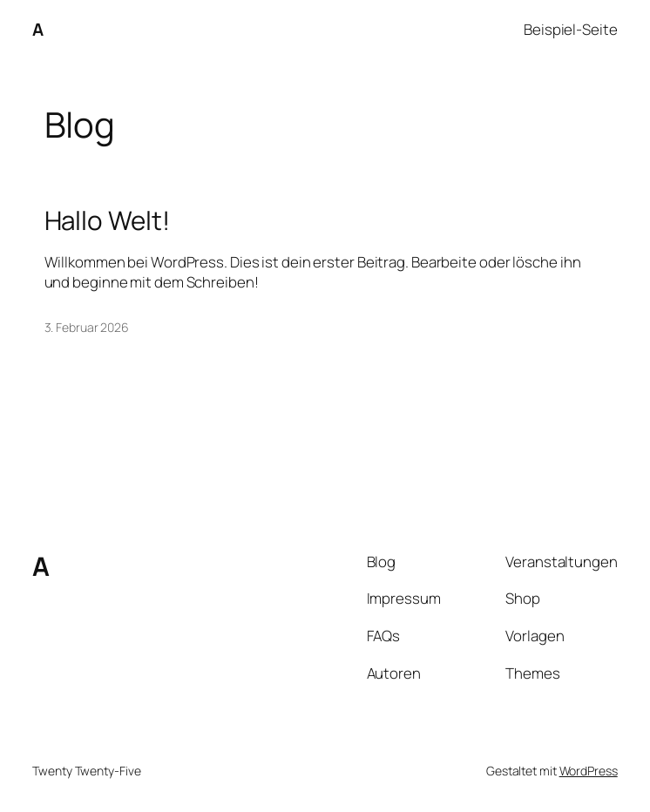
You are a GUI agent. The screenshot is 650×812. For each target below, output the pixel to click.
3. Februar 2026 (87, 327)
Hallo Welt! (107, 220)
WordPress (589, 771)
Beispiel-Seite (571, 29)
